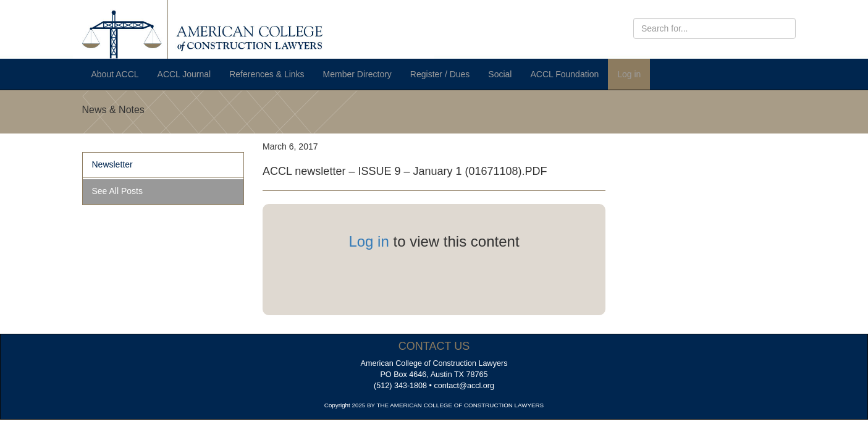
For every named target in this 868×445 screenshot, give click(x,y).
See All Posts (118, 191)
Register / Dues (440, 74)
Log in (629, 74)
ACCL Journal (184, 74)
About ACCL (115, 74)
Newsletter (112, 164)
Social (500, 74)
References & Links (267, 74)
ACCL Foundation (564, 74)
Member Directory (357, 74)
